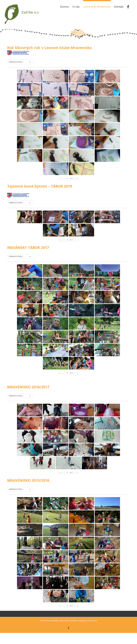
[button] (20, 62)
